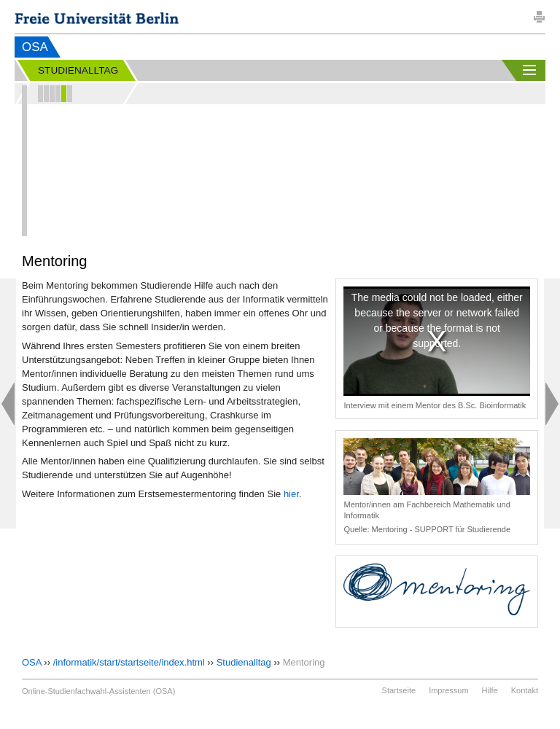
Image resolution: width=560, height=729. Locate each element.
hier (291, 494)
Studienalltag (244, 662)
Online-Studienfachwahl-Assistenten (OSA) (98, 691)
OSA (35, 47)
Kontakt (525, 690)
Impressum (448, 690)
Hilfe (490, 690)
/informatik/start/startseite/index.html (129, 662)
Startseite (399, 690)
